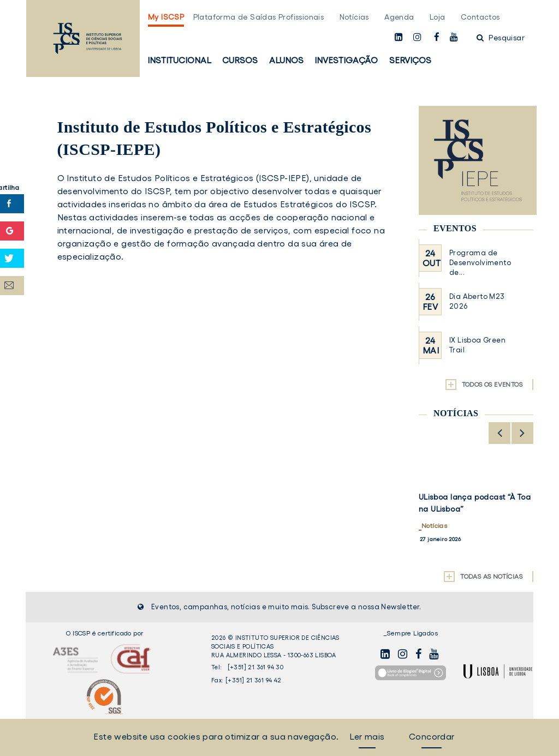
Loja (438, 17)
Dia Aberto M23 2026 (477, 301)
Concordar (432, 736)
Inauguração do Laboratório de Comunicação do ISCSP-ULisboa (472, 509)
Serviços (410, 60)
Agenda (399, 17)
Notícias (354, 17)
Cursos (240, 60)
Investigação (346, 60)
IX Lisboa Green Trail (477, 345)
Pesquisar (501, 38)
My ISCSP (166, 17)
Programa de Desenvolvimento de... (480, 263)
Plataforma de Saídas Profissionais (259, 17)
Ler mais (367, 736)
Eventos (455, 228)
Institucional (179, 60)
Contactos (480, 17)
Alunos (286, 60)
